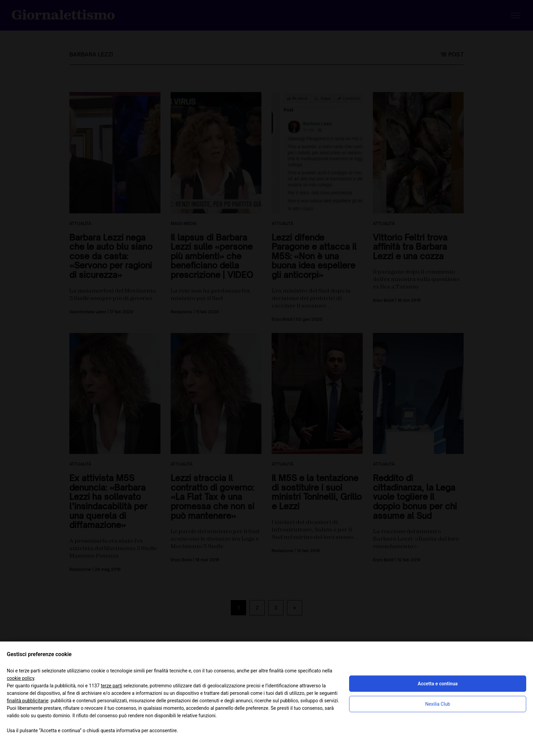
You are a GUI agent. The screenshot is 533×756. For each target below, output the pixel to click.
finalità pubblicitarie (28, 701)
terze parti (111, 686)
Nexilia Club (438, 704)
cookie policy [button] (21, 678)
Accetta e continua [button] (438, 684)
